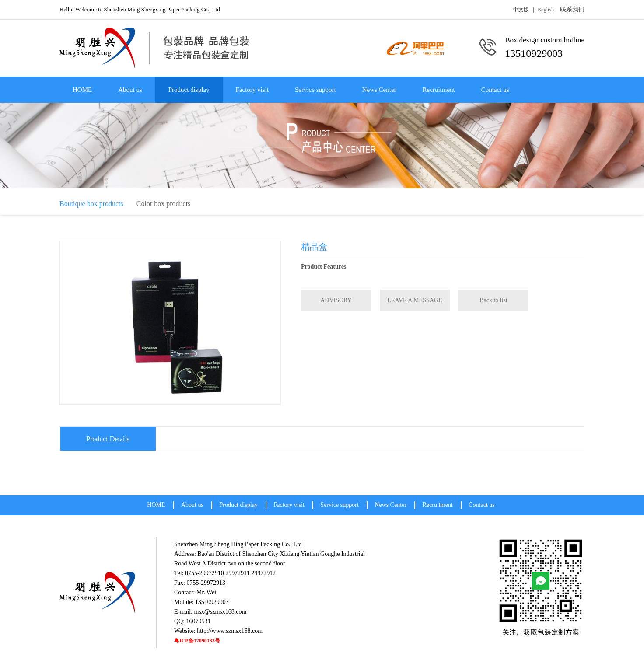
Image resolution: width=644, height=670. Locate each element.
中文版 (521, 10)
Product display (189, 90)
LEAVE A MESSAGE (415, 300)
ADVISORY (336, 300)
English (546, 10)
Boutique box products (91, 204)
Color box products (164, 204)
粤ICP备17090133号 (197, 641)
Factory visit (252, 90)
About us (130, 90)
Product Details (108, 439)
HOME (82, 90)
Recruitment (439, 90)
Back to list (493, 300)
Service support (315, 90)
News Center (379, 90)
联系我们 (572, 9)
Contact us (495, 90)
